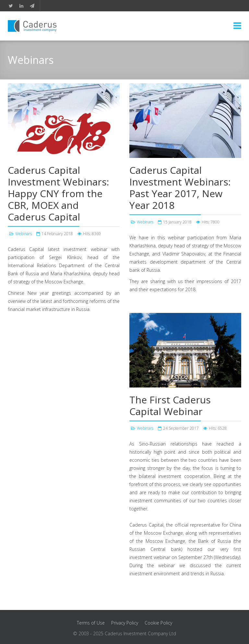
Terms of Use (91, 623)
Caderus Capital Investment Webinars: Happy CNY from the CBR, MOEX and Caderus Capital (58, 193)
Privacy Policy (125, 623)
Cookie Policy (158, 623)
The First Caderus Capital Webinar (170, 405)
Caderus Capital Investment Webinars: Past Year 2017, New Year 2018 (180, 188)
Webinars (24, 234)
